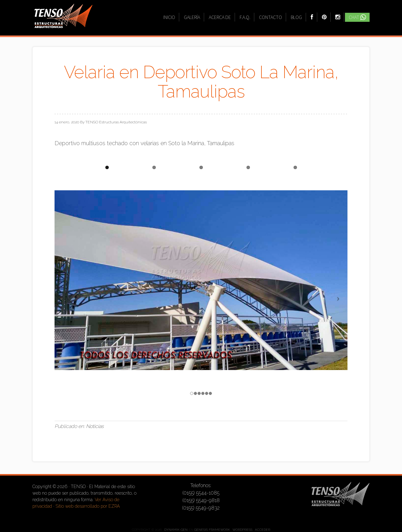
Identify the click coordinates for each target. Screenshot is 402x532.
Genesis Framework (212, 530)
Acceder (263, 530)
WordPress (242, 530)
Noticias (95, 426)
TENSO (64, 20)
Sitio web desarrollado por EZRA (88, 506)
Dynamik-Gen (176, 530)
